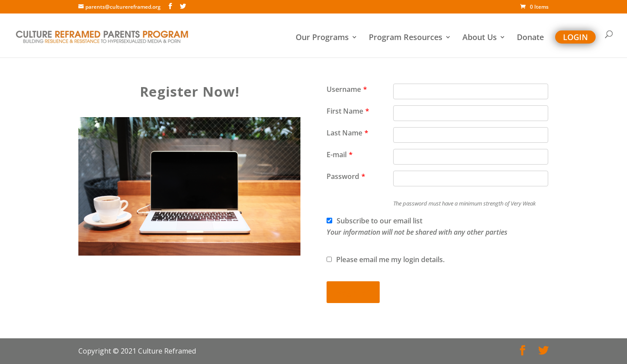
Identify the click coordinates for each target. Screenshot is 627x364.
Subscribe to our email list (417, 226)
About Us (480, 38)
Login (575, 37)
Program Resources (406, 38)
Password (346, 176)
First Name (348, 111)
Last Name (347, 133)
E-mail (340, 155)
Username (347, 89)
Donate (530, 38)
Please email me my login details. (386, 260)
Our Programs (322, 38)
